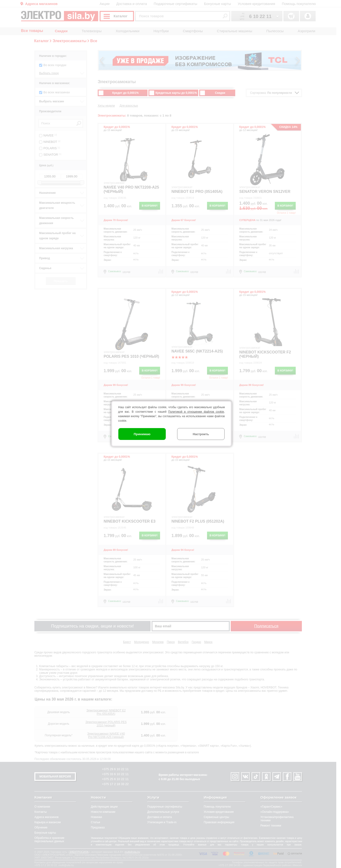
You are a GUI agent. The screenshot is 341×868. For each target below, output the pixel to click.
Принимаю (142, 434)
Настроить (201, 434)
